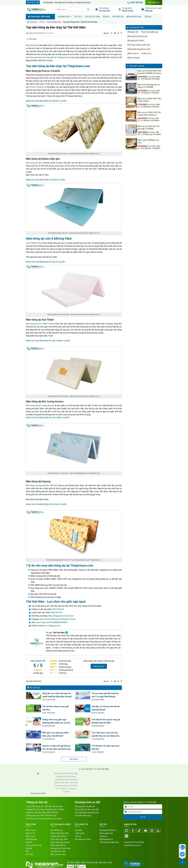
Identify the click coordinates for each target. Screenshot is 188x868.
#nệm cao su (133, 53)
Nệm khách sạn (134, 17)
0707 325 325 (135, 3)
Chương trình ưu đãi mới (85, 806)
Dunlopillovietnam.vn (108, 830)
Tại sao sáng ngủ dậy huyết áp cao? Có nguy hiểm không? (105, 695)
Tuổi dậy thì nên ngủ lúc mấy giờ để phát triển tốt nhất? (106, 721)
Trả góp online (131, 10)
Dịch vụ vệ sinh (93, 17)
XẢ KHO (106, 17)
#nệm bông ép (133, 58)
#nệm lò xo (147, 53)
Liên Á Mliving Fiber (34, 243)
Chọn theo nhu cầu (34, 845)
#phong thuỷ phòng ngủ (137, 36)
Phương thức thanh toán (60, 848)
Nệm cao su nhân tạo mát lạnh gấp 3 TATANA (148, 127)
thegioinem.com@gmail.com (49, 626)
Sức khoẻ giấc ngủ (54, 22)
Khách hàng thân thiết (59, 833)
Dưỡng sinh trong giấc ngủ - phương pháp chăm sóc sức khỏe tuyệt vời (57, 721)
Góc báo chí (118, 17)
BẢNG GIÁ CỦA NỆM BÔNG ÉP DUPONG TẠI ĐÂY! (46, 504)
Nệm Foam (30, 836)
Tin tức (78, 17)
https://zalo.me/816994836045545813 (52, 622)
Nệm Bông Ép (32, 839)
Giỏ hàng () (154, 3)
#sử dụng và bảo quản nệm (139, 45)
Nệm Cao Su (31, 830)
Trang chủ (33, 22)
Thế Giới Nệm (49, 33)
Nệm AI (29, 842)
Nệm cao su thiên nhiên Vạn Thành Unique (149, 100)
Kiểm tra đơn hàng (58, 854)
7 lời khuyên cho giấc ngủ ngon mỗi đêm (105, 747)
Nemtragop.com (106, 833)
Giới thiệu (79, 830)
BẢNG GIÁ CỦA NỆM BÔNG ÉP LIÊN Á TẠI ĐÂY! (46, 262)
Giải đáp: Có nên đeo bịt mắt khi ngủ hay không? (106, 708)
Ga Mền (29, 848)
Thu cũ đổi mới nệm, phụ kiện (87, 809)
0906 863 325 (57, 613)
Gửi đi (143, 817)
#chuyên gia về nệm (136, 40)
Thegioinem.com (64, 57)
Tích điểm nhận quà (83, 816)
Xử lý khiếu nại (56, 830)
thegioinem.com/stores (52, 819)
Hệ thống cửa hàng (83, 839)
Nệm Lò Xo (31, 833)
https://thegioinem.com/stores (61, 616)
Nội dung (33, 39)
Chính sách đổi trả (58, 845)
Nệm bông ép (31, 45)
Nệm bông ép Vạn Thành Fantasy (40, 324)
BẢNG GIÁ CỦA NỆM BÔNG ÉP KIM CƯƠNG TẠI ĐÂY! (48, 418)
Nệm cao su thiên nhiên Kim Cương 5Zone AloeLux (149, 114)
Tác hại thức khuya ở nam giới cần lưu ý (56, 708)
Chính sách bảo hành (59, 839)
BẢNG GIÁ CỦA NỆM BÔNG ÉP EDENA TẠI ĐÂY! (46, 180)
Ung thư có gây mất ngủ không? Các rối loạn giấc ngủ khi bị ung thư (56, 748)
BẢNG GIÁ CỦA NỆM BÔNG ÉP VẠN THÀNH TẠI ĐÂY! (48, 341)
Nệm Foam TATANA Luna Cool (148, 141)
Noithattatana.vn (106, 839)
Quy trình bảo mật (58, 851)
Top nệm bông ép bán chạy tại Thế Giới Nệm (80, 22)
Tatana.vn (103, 836)
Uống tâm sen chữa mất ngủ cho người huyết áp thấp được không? (57, 695)
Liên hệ (148, 17)
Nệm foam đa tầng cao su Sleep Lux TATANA (149, 86)
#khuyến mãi (133, 32)
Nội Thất (29, 854)
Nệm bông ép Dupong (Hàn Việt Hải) (41, 485)
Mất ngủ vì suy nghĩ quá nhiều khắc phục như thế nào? (55, 734)
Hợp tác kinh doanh (58, 836)
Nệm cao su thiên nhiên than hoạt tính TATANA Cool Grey (149, 72)
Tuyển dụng (80, 833)
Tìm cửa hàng (107, 10)
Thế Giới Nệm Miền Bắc (109, 842)
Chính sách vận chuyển (154, 10)
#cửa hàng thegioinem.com (139, 49)
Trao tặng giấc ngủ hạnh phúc (87, 813)
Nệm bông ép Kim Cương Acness (40, 406)
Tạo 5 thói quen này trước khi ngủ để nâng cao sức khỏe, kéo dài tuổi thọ (105, 735)
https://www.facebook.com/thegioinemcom (58, 619)
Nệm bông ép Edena (34, 163)
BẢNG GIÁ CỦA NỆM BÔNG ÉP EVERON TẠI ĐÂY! (46, 101)
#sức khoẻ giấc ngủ (149, 32)
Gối (27, 851)
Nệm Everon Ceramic (35, 87)
